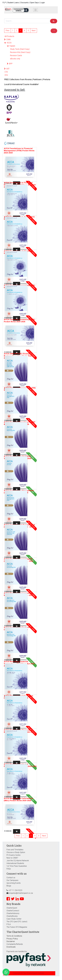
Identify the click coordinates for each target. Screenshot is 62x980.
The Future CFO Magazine (17, 927)
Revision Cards (16, 55)
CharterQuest (12, 908)
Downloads (11, 947)
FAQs (9, 869)
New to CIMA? (12, 858)
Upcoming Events (14, 883)
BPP (11, 64)
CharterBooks (12, 916)
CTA (6, 72)
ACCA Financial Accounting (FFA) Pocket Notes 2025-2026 (19, 320)
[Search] (54, 21)
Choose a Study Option (16, 852)
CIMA (8, 40)
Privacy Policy (12, 939)
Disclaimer (11, 941)
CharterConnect (13, 911)
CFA (6, 75)
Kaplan (12, 46)
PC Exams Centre (13, 855)
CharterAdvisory (13, 913)
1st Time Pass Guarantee (17, 866)
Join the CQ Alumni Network (18, 861)
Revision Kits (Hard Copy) (20, 52)
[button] (54, 31)
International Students (15, 863)
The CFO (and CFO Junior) (17, 922)
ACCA (9, 43)
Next (34, 31)
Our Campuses (12, 880)
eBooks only (15, 59)
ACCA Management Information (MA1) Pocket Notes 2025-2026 (18, 799)
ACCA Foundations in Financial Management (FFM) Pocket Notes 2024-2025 (19, 151)
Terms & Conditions (14, 936)
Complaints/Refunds (15, 944)
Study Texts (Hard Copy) (20, 49)
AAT (8, 69)
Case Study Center (14, 919)
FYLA (9, 924)
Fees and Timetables (15, 850)
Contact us (11, 878)
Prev (8, 31)
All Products (9, 36)
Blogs (9, 886)
